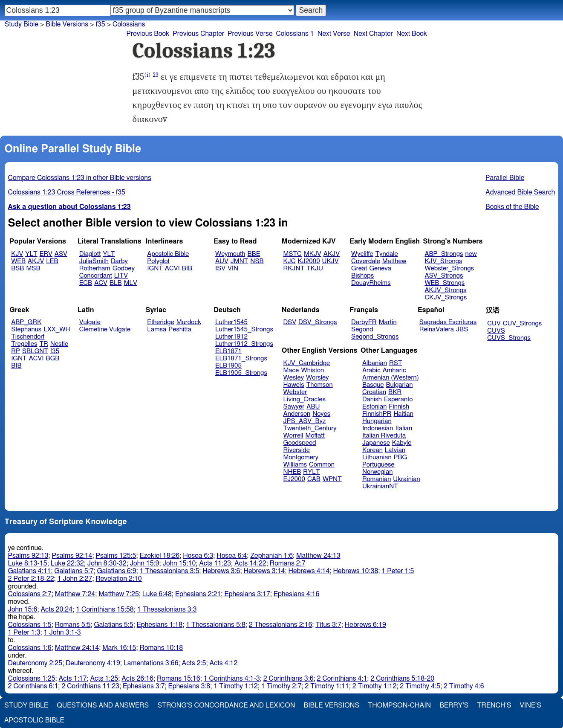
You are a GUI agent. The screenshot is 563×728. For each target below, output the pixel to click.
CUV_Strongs (522, 323)
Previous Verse (250, 34)
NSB (257, 261)
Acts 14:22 (250, 563)
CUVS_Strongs (509, 338)
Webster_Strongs (449, 268)
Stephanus (26, 329)
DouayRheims (371, 283)
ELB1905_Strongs (241, 373)
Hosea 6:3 (198, 556)
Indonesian (378, 428)
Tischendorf (28, 337)
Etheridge (160, 322)
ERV (46, 254)
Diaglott (90, 254)
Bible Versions (67, 24)
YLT (31, 254)
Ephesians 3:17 (247, 594)
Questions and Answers (103, 705)
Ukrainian (406, 479)
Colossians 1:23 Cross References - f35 (67, 192)
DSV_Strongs (318, 322)
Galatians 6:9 (117, 571)
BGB (53, 358)
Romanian (377, 479)
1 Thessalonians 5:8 (216, 625)
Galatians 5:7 (74, 571)
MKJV (313, 254)
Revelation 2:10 (118, 579)
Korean (372, 450)
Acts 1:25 (104, 679)
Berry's (454, 705)
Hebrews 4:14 (309, 571)
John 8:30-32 (107, 563)
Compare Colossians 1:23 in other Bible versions (80, 178)
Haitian (403, 414)
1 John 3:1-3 (62, 632)
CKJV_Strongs (446, 297)
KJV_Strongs (443, 261)
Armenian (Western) (391, 378)
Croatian (374, 392)
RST (396, 363)
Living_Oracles (305, 399)
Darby (119, 261)
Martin (388, 322)
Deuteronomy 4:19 (93, 663)
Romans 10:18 (162, 648)
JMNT (240, 261)
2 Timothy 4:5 (420, 686)
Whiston (312, 370)
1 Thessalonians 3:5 (170, 571)
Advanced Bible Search (520, 192)
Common (322, 465)
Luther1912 (231, 337)
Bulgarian (399, 385)
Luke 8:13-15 (28, 563)
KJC (290, 261)
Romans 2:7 (288, 563)
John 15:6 (23, 609)
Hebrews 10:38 (355, 571)
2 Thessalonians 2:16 (281, 625)
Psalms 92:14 (72, 556)
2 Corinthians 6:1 (33, 686)
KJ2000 (309, 261)
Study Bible (22, 24)
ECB (86, 283)
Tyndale (387, 254)
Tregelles (24, 344)
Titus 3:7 (328, 625)
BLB (116, 283)
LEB (52, 261)
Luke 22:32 (67, 563)
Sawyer (294, 407)
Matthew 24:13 (318, 556)
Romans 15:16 (179, 679)
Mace (291, 370)
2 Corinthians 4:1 (342, 679)
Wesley (294, 378)
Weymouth (230, 254)
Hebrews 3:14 (264, 571)
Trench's (494, 705)
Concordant (96, 276)
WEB (18, 261)
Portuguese (378, 465)
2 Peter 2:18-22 (31, 579)
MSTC (293, 254)
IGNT (155, 268)
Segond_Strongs (375, 337)
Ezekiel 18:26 (160, 556)
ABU (313, 407)
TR (43, 344)
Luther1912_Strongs (244, 344)
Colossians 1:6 (30, 648)
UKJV (331, 261)
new (471, 254)
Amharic (394, 370)
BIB (187, 268)
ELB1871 (228, 351)
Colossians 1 (295, 34)
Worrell (293, 436)
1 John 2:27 (75, 579)
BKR (395, 392)
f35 (100, 24)
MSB (33, 268)
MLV (131, 283)
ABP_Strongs (444, 254)
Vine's (531, 705)
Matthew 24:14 (77, 648)
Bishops (362, 276)
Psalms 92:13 (28, 556)
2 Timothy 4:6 (464, 686)
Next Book (412, 34)
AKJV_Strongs (445, 290)
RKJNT (294, 268)
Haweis (294, 385)
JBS (462, 329)
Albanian (375, 363)
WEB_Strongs (445, 283)
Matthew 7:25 (119, 594)
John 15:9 (145, 563)
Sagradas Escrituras (448, 322)
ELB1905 (228, 366)
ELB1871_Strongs (241, 358)
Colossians (129, 24)
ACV (101, 283)
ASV (61, 254)
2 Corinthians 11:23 (90, 686)
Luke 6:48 (157, 594)
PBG (401, 457)
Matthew (394, 261)
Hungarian (377, 421)
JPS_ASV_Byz (305, 421)
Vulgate (90, 322)
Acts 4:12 (224, 663)
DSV (290, 322)
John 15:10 (179, 563)
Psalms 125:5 (116, 556)
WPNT (332, 479)
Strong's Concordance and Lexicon (226, 705)
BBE (254, 254)
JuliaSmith (94, 261)
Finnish (399, 407)
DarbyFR (364, 322)
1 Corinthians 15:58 (105, 609)
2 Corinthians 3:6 (289, 679)
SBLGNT (35, 351)
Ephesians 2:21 (198, 594)
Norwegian (377, 472)
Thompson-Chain (399, 705)
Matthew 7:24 (75, 594)
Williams (295, 465)
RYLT (311, 472)
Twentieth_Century (310, 428)
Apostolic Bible (34, 720)
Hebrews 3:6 (221, 571)
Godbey (124, 268)
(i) (147, 75)
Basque (373, 385)
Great (359, 268)
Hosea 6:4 (232, 556)
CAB (314, 479)
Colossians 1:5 (30, 625)
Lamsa (157, 329)
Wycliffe (362, 254)
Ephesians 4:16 (296, 594)
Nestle (59, 344)
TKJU (315, 268)
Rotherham (95, 268)
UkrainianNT (380, 486)
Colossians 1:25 (32, 679)
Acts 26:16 (137, 679)
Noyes (321, 414)
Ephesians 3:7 (144, 686)
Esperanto (398, 399)
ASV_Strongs (444, 276)
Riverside (297, 450)
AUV (222, 261)
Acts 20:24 (56, 609)
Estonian (374, 407)
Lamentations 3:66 (151, 663)
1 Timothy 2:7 (281, 686)
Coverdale (366, 261)
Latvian (395, 450)
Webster (295, 392)
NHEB (292, 472)
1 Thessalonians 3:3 (167, 609)
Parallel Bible (505, 178)
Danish (372, 399)
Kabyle (402, 443)
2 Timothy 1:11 (327, 686)
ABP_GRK (26, 322)
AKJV (36, 261)
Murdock (189, 322)
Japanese (376, 443)
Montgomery (301, 457)
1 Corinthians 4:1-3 (232, 679)
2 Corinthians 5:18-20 (402, 679)
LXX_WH (57, 329)
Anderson (297, 414)
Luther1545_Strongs (244, 329)
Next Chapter (373, 34)
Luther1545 (231, 322)
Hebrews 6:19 (365, 625)
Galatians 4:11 (30, 571)
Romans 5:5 (73, 625)
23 (156, 75)
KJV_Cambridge (307, 363)
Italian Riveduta (384, 436)
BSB (17, 268)
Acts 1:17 (73, 679)
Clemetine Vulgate (105, 329)
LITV (121, 276)
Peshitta (180, 329)
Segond (362, 329)
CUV (494, 323)
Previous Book (148, 34)
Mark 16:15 (119, 648)
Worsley (317, 378)
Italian (404, 428)
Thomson (320, 385)
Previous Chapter (198, 34)
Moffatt (315, 436)
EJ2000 (294, 479)
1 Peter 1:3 (24, 632)
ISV (220, 268)
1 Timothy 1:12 (236, 686)
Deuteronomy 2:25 (35, 663)
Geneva (380, 268)
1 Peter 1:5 (398, 571)
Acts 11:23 (215, 563)
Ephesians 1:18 (160, 625)
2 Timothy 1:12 (375, 686)
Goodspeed (300, 443)
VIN (233, 268)
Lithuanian (377, 457)
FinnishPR (377, 414)
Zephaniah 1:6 (271, 556)
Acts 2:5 (194, 663)
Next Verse (334, 34)
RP (16, 351)
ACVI (172, 268)
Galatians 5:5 (114, 625)
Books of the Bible (512, 207)
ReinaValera (437, 329)
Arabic (371, 370)
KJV (17, 254)
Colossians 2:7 (30, 594)
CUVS (496, 331)
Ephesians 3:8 (189, 686)
